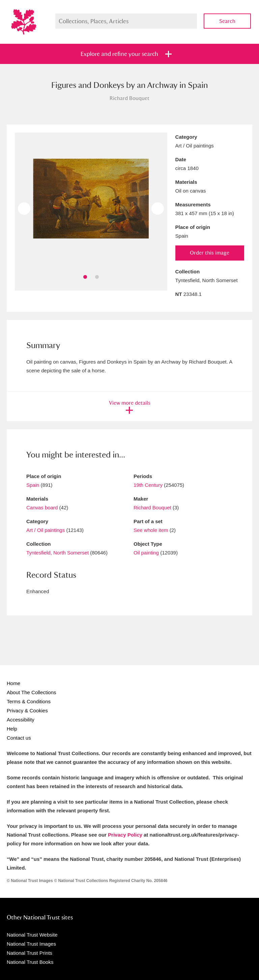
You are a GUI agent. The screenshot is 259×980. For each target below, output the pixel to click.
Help (12, 729)
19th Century (148, 485)
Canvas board (42, 508)
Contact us (19, 738)
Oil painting (146, 553)
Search (227, 21)
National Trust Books (30, 962)
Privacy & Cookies (27, 711)
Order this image (210, 253)
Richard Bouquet (152, 508)
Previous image (24, 209)
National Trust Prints (30, 953)
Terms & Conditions (29, 701)
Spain (33, 485)
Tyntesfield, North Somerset (57, 553)
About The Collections (31, 692)
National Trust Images (31, 944)
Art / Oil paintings (46, 530)
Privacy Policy (125, 835)
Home (13, 683)
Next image (158, 209)
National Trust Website (32, 935)
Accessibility (21, 720)
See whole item (151, 530)
